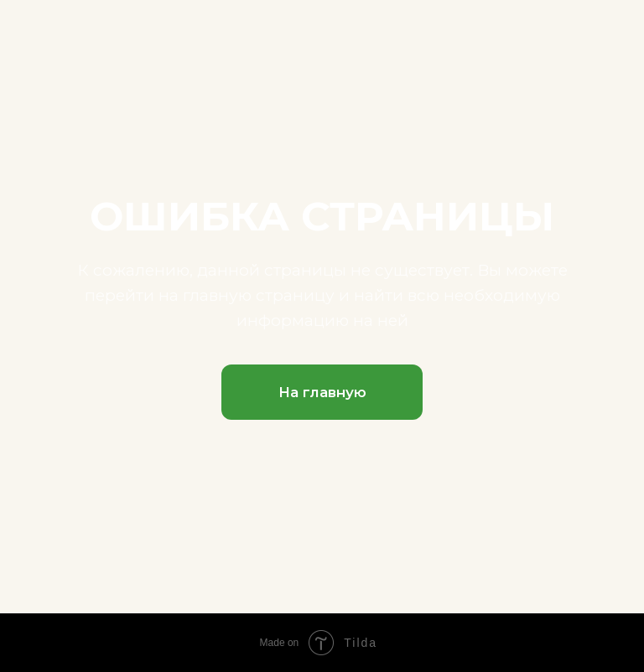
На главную (322, 392)
